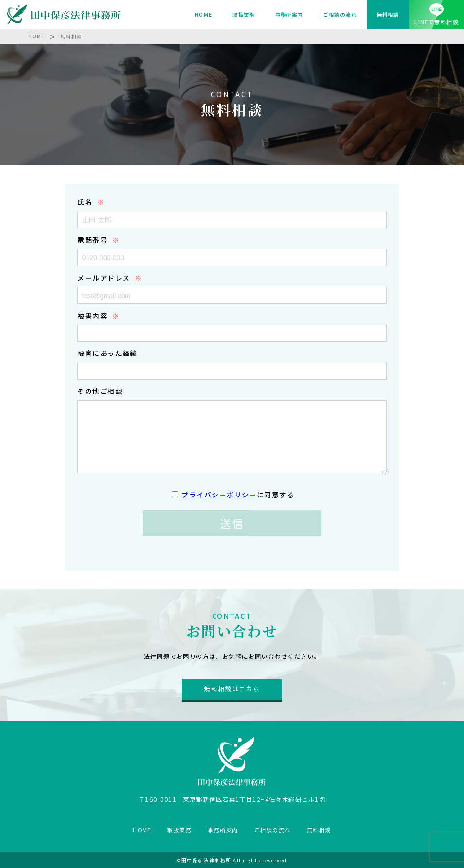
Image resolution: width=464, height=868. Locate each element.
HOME (204, 14)
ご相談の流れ (340, 14)
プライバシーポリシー (219, 495)
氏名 (85, 202)
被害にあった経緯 (107, 353)
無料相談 (388, 14)
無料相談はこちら (232, 689)
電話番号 (92, 240)
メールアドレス (104, 278)
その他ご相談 (100, 391)
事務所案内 (289, 14)
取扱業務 (244, 14)
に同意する (238, 495)
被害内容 (92, 316)
